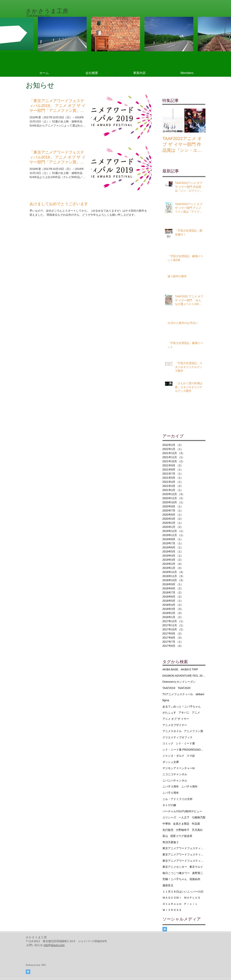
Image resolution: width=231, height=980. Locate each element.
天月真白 (197, 830)
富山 (165, 836)
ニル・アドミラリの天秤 (177, 799)
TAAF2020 (184, 688)
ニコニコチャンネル (175, 774)
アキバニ (184, 713)
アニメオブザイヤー (175, 725)
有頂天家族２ (171, 842)
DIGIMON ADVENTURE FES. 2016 (184, 676)
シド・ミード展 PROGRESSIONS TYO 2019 (184, 750)
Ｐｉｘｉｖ (191, 904)
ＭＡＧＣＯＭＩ (172, 898)
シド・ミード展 (185, 743)
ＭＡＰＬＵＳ (192, 898)
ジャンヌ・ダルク (173, 756)
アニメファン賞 (194, 731)
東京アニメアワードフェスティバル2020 (184, 861)
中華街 (167, 824)
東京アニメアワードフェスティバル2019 (184, 854)
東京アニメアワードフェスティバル (184, 848)
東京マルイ (196, 867)
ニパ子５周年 (171, 793)
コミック (168, 743)
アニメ (196, 713)
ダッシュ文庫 (171, 762)
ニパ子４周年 (189, 787)
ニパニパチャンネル (175, 780)
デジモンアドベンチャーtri (179, 768)
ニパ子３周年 (171, 787)
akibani (200, 694)
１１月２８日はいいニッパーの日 (183, 892)
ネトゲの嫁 (169, 805)
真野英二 (198, 873)
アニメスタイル (172, 731)
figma (166, 700)
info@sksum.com (54, 945)
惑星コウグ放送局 (181, 836)
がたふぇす (169, 713)
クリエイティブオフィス (177, 737)
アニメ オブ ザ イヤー (176, 719)
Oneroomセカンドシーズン (179, 682)
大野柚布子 (183, 830)
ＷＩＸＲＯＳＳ (172, 910)
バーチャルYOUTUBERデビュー (182, 811)
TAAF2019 (169, 688)
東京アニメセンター (175, 867)
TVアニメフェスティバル (178, 694)
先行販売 (168, 830)
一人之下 (184, 817)
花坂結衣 (195, 879)
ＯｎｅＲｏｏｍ (172, 904)
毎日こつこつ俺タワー (176, 873)
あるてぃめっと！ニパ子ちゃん (182, 706)
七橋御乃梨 (199, 817)
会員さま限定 (181, 824)
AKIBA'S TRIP (189, 669)
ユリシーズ (169, 817)
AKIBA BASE (170, 669)
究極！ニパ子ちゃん (175, 879)
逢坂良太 (168, 885)
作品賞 (196, 824)
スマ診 (191, 756)
